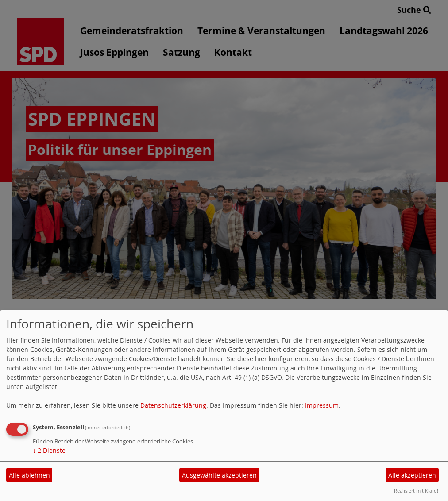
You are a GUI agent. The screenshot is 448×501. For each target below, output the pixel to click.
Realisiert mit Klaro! (416, 491)
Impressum (322, 405)
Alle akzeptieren (412, 475)
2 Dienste (49, 450)
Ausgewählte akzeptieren (219, 475)
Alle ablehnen (29, 475)
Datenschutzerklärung (173, 405)
